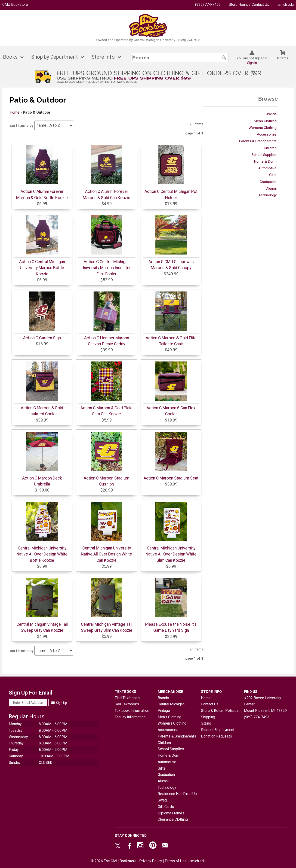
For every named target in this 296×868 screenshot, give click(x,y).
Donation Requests (216, 736)
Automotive (267, 168)
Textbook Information (132, 711)
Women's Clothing (263, 128)
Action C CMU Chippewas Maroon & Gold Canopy (171, 265)
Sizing (206, 723)
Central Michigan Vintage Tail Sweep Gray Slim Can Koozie (107, 627)
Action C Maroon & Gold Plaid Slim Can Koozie (106, 411)
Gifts (273, 175)
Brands (271, 114)
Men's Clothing (265, 121)
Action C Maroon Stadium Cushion (106, 481)
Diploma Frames (171, 813)
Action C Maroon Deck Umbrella (42, 481)
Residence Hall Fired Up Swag (177, 797)
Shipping (208, 717)
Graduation (268, 182)
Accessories (267, 134)
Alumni (271, 188)
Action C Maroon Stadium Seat (171, 478)
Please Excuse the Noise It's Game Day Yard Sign (171, 627)
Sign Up (59, 703)
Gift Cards (166, 807)
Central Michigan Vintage (171, 707)
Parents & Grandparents (258, 141)
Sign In (252, 63)
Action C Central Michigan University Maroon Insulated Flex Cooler (106, 268)
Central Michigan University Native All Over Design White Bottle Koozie (42, 554)
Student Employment (218, 730)
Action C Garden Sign (42, 338)
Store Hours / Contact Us (249, 5)
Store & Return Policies (220, 711)
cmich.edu (286, 5)
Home (15, 112)
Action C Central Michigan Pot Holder (171, 194)
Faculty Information (130, 717)
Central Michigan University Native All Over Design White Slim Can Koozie (171, 554)
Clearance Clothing (173, 819)
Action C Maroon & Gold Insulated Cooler (42, 411)
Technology (268, 195)
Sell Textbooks (127, 704)
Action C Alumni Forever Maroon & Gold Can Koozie (106, 194)
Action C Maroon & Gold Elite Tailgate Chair (171, 341)
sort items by (22, 126)
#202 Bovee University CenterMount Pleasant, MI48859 (265, 704)
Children (270, 148)
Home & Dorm (265, 161)
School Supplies (264, 155)
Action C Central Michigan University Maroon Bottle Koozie (42, 268)
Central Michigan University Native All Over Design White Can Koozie (106, 554)
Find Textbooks (127, 698)
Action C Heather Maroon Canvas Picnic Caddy (107, 341)
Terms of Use (176, 861)
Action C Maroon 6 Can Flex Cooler (171, 411)
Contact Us (210, 704)
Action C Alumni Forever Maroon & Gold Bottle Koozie (42, 194)
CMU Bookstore (15, 5)
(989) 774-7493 (208, 5)
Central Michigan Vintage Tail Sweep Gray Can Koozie (42, 627)
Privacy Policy (151, 861)
